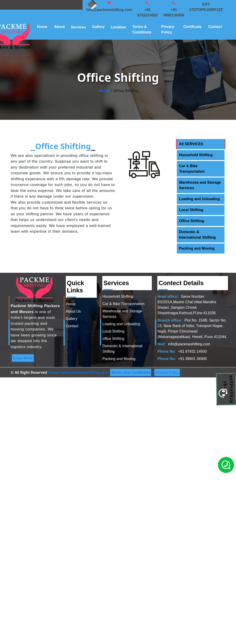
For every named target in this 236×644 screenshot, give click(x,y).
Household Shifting (196, 155)
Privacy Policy (168, 29)
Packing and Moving (197, 248)
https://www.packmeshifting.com (78, 372)
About (59, 27)
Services (78, 27)
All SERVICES (191, 144)
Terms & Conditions (142, 29)
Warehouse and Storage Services (200, 185)
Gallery (98, 27)
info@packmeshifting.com (109, 10)
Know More (23, 358)
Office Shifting (192, 221)
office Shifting (113, 339)
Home (42, 27)
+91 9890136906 (174, 12)
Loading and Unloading (200, 199)
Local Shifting (191, 210)
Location (118, 27)
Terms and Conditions (131, 372)
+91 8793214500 (148, 12)
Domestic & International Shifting (197, 235)
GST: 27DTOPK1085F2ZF (206, 7)
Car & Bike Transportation (192, 169)
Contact (215, 27)
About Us (73, 311)
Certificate (192, 27)
